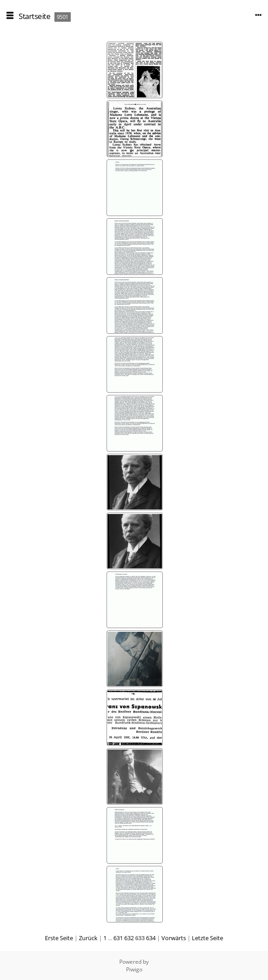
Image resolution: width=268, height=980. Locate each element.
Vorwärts (174, 938)
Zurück (88, 938)
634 (151, 938)
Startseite (34, 16)
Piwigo (134, 969)
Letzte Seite (207, 938)
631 (118, 938)
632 (129, 938)
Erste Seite (59, 938)
